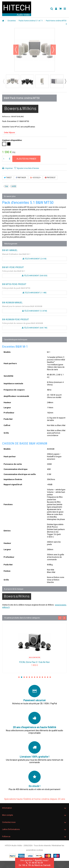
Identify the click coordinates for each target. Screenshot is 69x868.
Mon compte (8, 815)
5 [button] (29, 677)
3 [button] (24, 677)
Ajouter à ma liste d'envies (28, 168)
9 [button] (40, 677)
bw (7, 186)
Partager (21, 178)
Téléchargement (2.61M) (34, 259)
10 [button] (42, 677)
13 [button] (50, 677)
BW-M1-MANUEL (10, 250)
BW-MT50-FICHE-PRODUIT (14, 284)
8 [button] (37, 677)
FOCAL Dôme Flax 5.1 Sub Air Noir (34, 662)
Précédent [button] (16, 50)
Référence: (7, 117)
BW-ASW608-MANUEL (12, 303)
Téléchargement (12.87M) (35, 311)
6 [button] (32, 677)
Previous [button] (4, 81)
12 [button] (48, 677)
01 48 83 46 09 (34, 863)
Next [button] (65, 81)
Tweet (8, 178)
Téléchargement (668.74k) (35, 328)
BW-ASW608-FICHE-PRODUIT (16, 319)
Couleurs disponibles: (12, 140)
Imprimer (9, 168)
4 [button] (27, 677)
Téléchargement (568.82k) (35, 276)
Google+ (35, 178)
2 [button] (22, 677)
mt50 (14, 186)
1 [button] (19, 677)
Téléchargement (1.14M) (34, 293)
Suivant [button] (53, 50)
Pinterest (50, 178)
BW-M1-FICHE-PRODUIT (13, 267)
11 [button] (45, 677)
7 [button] (35, 677)
